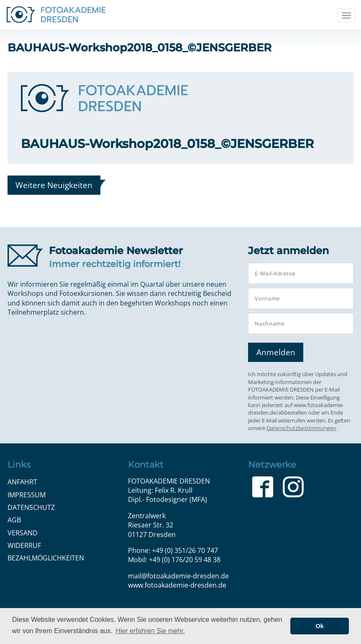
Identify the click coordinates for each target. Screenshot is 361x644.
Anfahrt (22, 482)
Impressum (27, 495)
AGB (14, 520)
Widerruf (24, 545)
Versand (23, 533)
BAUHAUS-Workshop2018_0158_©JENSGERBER (167, 144)
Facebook (263, 487)
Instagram (293, 487)
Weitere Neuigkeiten (54, 185)
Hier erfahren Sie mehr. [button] (150, 631)
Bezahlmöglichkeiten (46, 558)
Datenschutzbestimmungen (301, 428)
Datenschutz (31, 507)
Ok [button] (320, 626)
